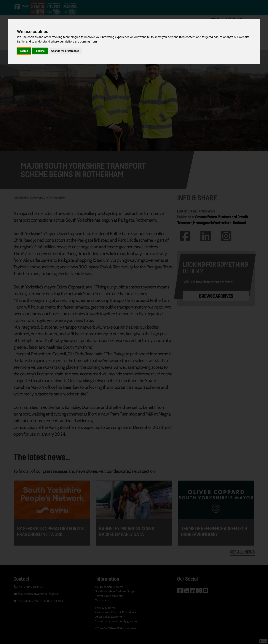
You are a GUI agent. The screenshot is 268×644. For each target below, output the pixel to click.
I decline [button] (40, 51)
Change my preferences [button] (65, 51)
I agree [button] (24, 51)
